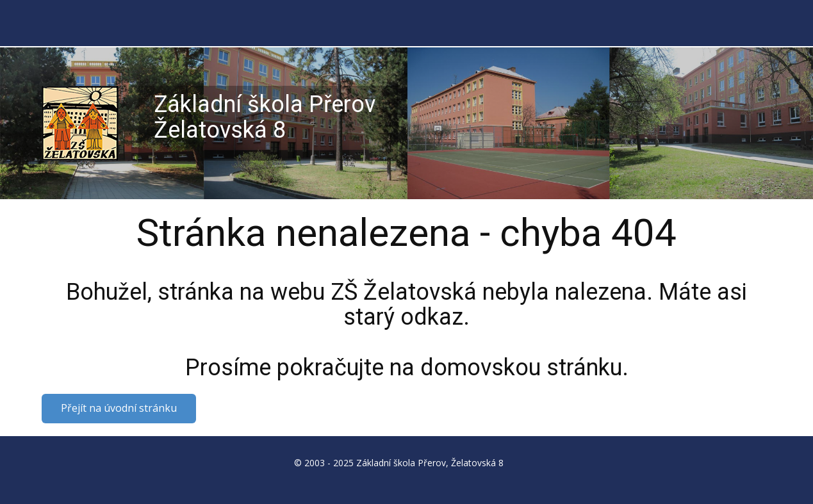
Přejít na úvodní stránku (119, 408)
